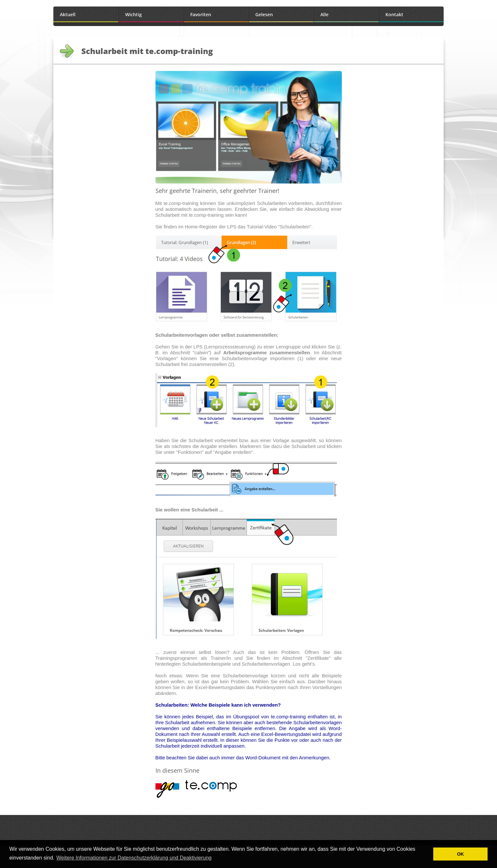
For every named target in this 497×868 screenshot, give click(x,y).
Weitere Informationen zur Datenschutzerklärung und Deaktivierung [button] (134, 858)
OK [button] (461, 854)
